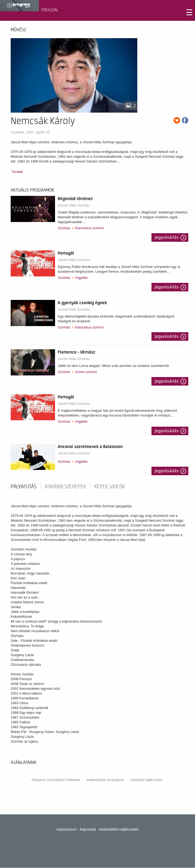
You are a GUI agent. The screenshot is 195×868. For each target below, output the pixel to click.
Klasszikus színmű (89, 228)
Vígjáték (81, 278)
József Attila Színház (74, 205)
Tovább (17, 172)
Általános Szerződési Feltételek (56, 780)
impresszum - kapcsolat (76, 829)
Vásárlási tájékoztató (146, 780)
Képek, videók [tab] (110, 487)
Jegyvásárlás (167, 237)
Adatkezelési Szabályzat (105, 780)
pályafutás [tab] (24, 487)
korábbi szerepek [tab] (65, 487)
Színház (64, 228)
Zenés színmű (86, 372)
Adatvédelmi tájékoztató (119, 829)
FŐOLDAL (50, 10)
